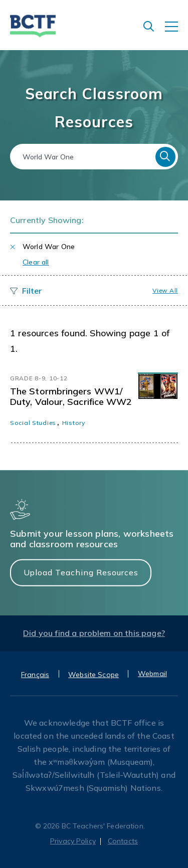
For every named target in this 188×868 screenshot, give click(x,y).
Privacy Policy (73, 841)
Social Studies (33, 423)
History (74, 423)
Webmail (152, 674)
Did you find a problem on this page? (94, 633)
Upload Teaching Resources (81, 572)
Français (35, 675)
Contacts (123, 841)
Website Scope (93, 675)
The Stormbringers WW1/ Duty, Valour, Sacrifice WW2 (71, 396)
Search (165, 157)
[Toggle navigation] (176, 32)
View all (165, 290)
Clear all (36, 262)
